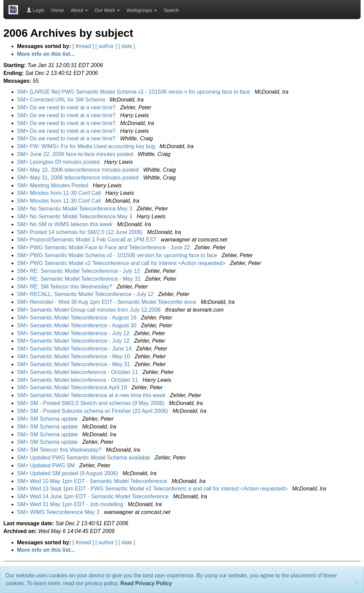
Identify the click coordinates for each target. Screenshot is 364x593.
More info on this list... (46, 54)
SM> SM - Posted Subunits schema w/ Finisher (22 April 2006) (93, 411)
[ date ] (127, 46)
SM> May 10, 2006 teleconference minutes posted (79, 170)
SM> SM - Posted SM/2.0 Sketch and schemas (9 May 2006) (91, 403)
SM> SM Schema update (48, 419)
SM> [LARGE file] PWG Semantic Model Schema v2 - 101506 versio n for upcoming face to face (134, 92)
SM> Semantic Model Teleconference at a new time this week (92, 395)
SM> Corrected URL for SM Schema (62, 100)
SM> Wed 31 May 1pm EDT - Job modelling (71, 504)
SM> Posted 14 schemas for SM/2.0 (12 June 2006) (81, 232)
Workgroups (142, 10)
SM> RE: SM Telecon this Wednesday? (65, 287)
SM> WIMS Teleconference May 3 (59, 512)
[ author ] (106, 46)
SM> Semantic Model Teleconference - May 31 (74, 364)
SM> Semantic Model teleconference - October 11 (78, 372)
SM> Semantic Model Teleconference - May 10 (74, 356)
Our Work (107, 10)
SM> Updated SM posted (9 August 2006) (68, 473)
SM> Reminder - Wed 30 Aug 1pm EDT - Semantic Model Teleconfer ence (107, 302)
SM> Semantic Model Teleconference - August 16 (77, 318)
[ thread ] (83, 46)
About (79, 10)
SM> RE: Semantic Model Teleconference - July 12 (79, 271)
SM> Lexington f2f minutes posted (59, 162)
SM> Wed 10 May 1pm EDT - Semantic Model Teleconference (93, 481)
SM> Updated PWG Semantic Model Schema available (84, 458)
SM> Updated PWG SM (47, 465)
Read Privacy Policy (146, 583)
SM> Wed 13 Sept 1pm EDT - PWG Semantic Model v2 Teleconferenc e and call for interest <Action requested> (153, 489)
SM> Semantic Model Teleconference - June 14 (75, 349)
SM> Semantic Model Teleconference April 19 (73, 387)
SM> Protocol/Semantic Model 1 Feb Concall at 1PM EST (88, 240)
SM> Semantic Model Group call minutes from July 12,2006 (90, 310)
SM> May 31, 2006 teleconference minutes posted (79, 178)
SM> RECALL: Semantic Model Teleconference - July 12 (86, 294)
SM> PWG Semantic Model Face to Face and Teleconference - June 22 (104, 247)
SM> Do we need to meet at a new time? (67, 107)
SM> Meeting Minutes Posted (53, 185)
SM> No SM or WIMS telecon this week (66, 224)
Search (171, 10)
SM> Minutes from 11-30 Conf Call (60, 193)
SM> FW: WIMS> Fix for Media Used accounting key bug (87, 146)
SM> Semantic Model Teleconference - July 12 (74, 333)
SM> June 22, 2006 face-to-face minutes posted (76, 154)
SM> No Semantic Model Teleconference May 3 (75, 209)
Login (35, 10)
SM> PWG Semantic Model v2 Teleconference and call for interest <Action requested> (122, 263)
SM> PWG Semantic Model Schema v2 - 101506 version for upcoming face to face (118, 255)
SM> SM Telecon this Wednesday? (60, 450)
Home (57, 10)
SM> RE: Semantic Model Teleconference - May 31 (80, 279)
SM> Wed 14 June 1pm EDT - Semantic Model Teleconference (94, 496)
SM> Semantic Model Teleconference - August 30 (77, 325)
